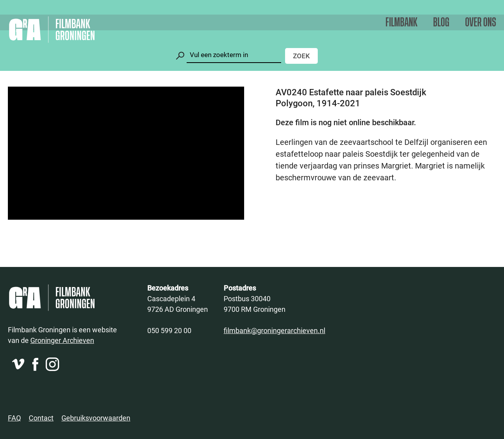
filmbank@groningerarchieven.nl (274, 330)
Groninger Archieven (62, 340)
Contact (41, 418)
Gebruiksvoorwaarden (96, 418)
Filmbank (401, 23)
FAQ (14, 418)
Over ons (481, 23)
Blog (441, 23)
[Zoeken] (234, 55)
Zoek (301, 56)
